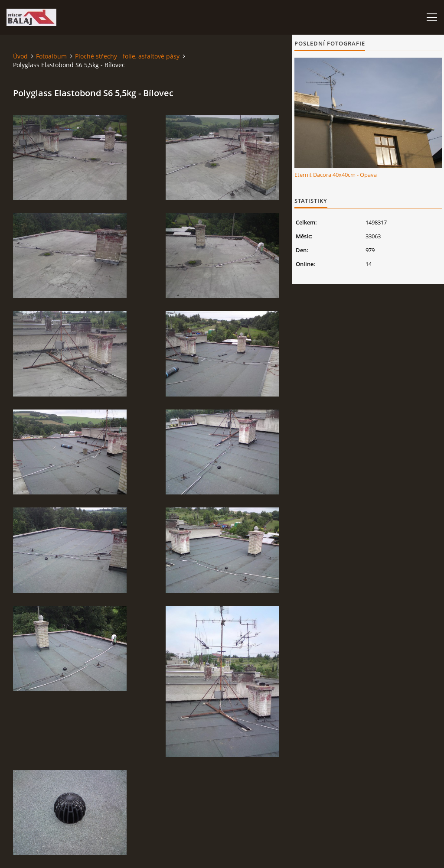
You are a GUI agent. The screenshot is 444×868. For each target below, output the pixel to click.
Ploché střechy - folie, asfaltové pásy (127, 56)
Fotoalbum (51, 56)
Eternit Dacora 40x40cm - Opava (336, 175)
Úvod (20, 56)
